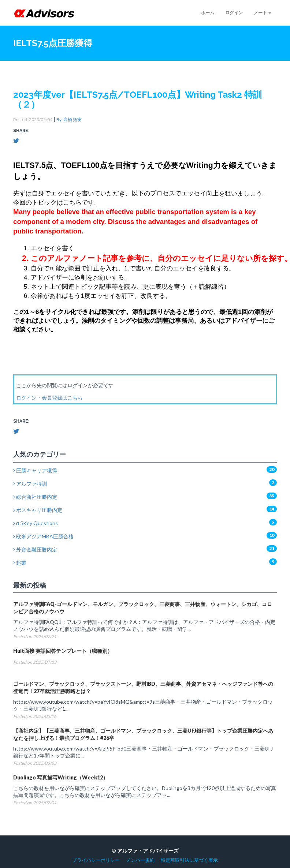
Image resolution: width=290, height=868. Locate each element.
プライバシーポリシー (96, 860)
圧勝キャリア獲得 (35, 470)
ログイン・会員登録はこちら (49, 398)
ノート (263, 13)
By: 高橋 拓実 (69, 119)
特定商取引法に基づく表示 (189, 860)
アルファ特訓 (30, 484)
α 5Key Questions (36, 523)
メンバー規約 (140, 860)
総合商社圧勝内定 (35, 497)
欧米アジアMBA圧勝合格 (43, 536)
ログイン (234, 13)
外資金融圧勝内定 (35, 549)
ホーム (208, 13)
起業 (20, 563)
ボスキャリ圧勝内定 (38, 510)
